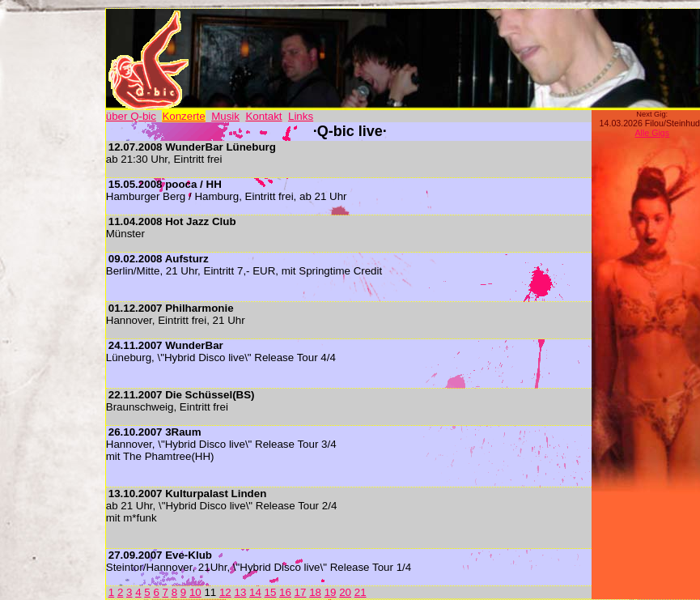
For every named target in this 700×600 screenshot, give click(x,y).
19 (331, 592)
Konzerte (183, 116)
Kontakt (263, 116)
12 (225, 592)
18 (315, 592)
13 (240, 592)
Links (301, 116)
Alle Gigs (652, 133)
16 (285, 592)
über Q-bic (131, 116)
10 (195, 592)
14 (255, 592)
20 (345, 592)
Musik (225, 116)
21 (361, 592)
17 (301, 592)
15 (271, 592)
